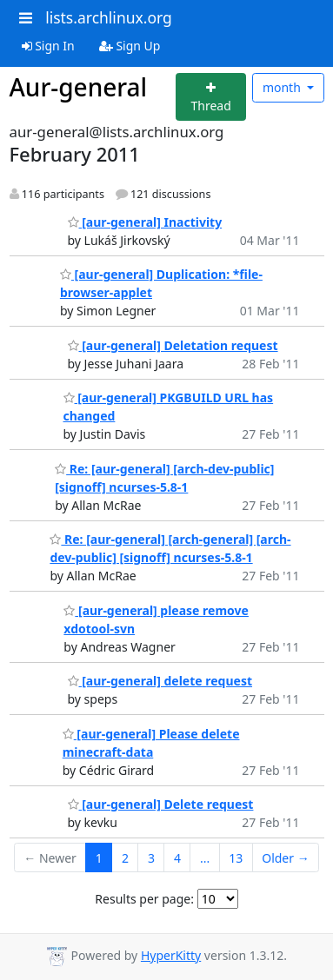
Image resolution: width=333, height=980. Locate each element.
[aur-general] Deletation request (173, 345)
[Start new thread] (211, 97)
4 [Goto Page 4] (177, 858)
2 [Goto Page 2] (125, 858)
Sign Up (130, 46)
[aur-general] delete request (160, 681)
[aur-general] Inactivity (145, 222)
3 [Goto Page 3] (151, 858)
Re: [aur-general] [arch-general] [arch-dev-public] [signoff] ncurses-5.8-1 (170, 548)
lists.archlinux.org (109, 17)
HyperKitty (171, 955)
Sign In (48, 46)
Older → (285, 858)
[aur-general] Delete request (161, 804)
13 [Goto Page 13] (236, 858)
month (283, 87)
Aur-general (79, 87)
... (205, 858)
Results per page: (144, 899)
